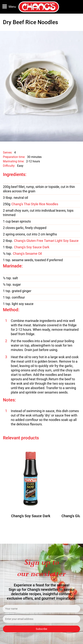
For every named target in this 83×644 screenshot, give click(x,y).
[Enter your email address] (41, 619)
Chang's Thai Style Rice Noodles (35, 204)
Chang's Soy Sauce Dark (32, 247)
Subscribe (41, 629)
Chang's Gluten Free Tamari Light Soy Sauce (46, 241)
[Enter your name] (41, 609)
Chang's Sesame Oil (27, 254)
